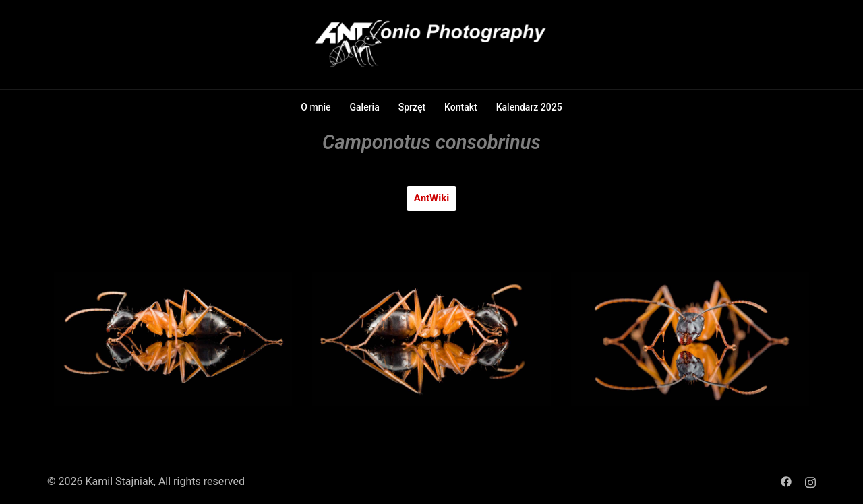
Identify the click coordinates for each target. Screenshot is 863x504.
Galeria (365, 107)
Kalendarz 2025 (529, 107)
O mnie (316, 107)
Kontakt (461, 107)
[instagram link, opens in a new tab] (810, 481)
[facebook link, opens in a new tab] (786, 481)
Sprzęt (412, 107)
